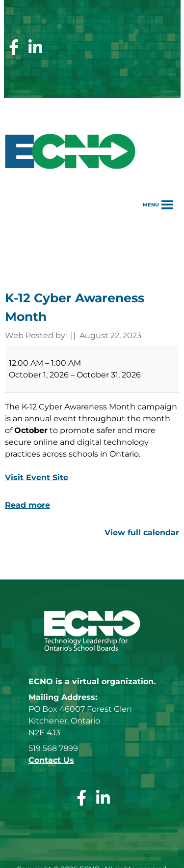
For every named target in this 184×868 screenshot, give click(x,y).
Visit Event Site (37, 477)
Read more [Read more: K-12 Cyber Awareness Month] (27, 505)
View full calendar (142, 533)
